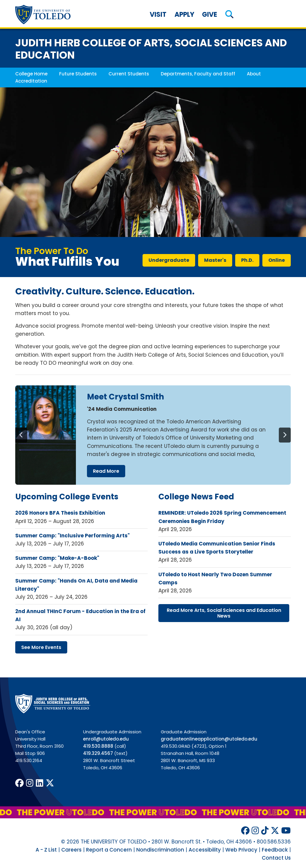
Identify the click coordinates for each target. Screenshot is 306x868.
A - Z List (46, 850)
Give (210, 15)
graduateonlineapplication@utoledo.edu (209, 739)
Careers (71, 850)
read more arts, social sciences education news (224, 613)
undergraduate (169, 260)
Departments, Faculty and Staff (198, 74)
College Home (31, 74)
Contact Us (276, 858)
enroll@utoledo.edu (106, 739)
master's (215, 260)
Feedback (275, 850)
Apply (184, 15)
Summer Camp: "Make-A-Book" (57, 558)
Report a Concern (109, 850)
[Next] (285, 435)
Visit (158, 15)
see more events (41, 647)
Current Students (129, 74)
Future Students (78, 74)
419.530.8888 (98, 746)
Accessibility (205, 850)
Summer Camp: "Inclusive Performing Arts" (72, 536)
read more (106, 471)
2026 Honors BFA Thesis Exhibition (60, 513)
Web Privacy (241, 850)
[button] (229, 15)
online (277, 260)
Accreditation (31, 81)
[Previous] (21, 435)
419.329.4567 (98, 753)
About (254, 74)
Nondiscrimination (160, 850)
